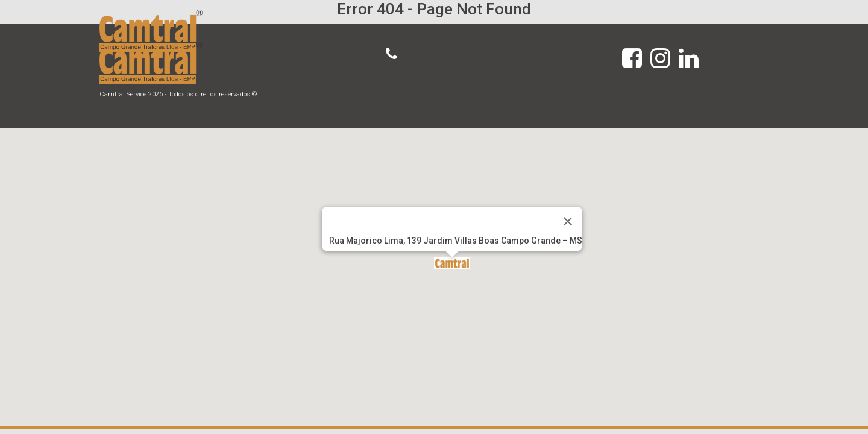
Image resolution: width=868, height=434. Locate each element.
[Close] (568, 221)
